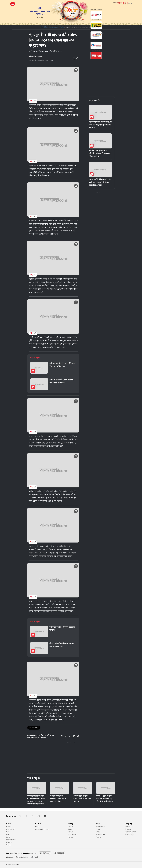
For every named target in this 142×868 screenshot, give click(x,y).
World (8, 834)
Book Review (72, 834)
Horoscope (72, 837)
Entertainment (11, 840)
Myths (62, 27)
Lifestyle (71, 826)
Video (98, 832)
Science (9, 845)
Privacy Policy (129, 834)
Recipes (71, 832)
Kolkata (9, 826)
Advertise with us (130, 832)
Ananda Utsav (54, 27)
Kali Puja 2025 (34, 727)
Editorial (38, 826)
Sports (8, 837)
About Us (128, 829)
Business (9, 842)
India (8, 832)
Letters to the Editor (42, 829)
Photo (98, 829)
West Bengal (10, 829)
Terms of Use (129, 826)
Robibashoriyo (101, 834)
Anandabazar (45, 27)
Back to (115, 3)
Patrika (98, 837)
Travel (70, 829)
